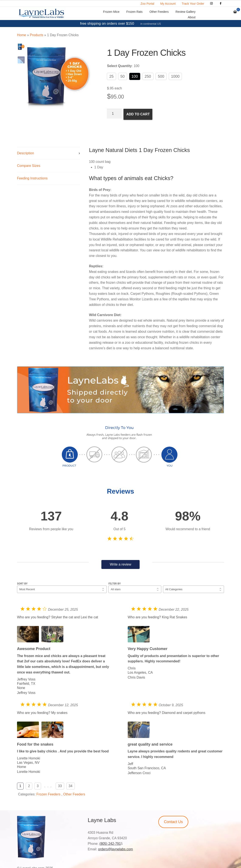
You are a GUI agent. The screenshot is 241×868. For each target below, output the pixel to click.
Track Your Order (193, 4)
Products (36, 35)
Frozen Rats (134, 12)
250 (148, 76)
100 (135, 76)
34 (71, 786)
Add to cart (138, 114)
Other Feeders (159, 12)
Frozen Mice (111, 12)
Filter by (115, 584)
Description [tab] (26, 153)
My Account (168, 4)
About (192, 17)
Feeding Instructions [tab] (32, 178)
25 (111, 76)
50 (123, 76)
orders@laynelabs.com (116, 849)
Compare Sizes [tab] (29, 166)
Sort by (22, 584)
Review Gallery (186, 12)
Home (22, 35)
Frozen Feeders (48, 794)
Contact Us (173, 822)
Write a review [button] (120, 564)
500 (161, 76)
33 (60, 786)
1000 (175, 76)
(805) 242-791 (110, 844)
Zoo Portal (147, 4)
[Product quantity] (114, 114)
